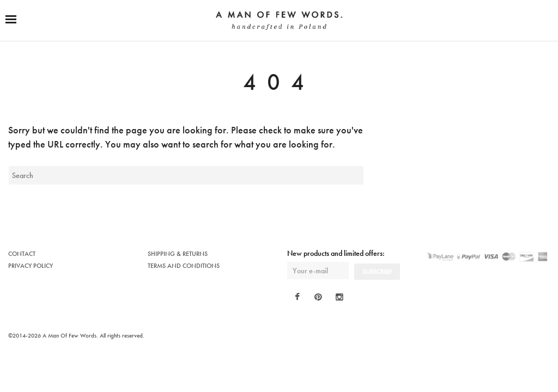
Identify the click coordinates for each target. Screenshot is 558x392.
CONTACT (22, 254)
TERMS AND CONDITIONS (184, 266)
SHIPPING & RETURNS (178, 254)
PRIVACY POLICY (31, 266)
